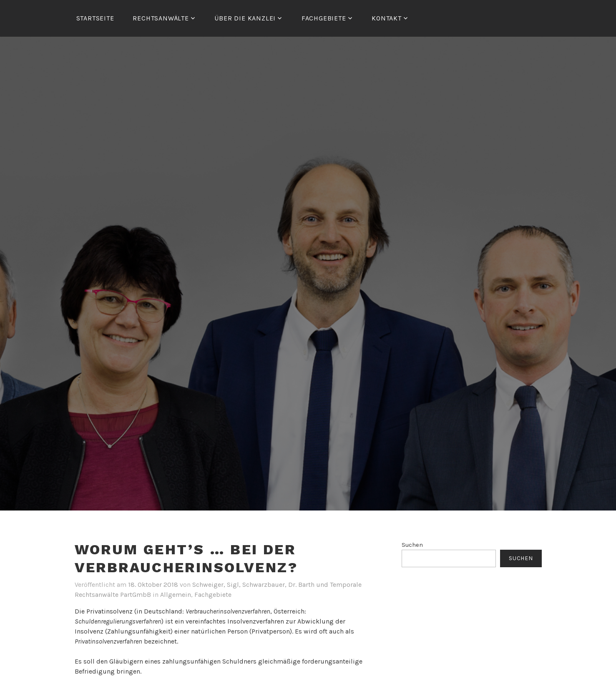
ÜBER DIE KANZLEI (245, 18)
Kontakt (387, 18)
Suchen (412, 545)
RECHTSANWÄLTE (161, 18)
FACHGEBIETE (324, 18)
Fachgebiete (213, 595)
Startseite (95, 18)
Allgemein (176, 595)
